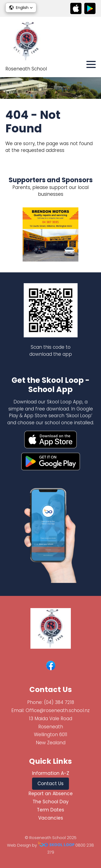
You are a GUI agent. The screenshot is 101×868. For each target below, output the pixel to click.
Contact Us (50, 784)
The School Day (51, 802)
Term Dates (50, 810)
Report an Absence (51, 794)
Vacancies (51, 818)
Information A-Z (51, 773)
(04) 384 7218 (59, 702)
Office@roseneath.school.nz (58, 710)
